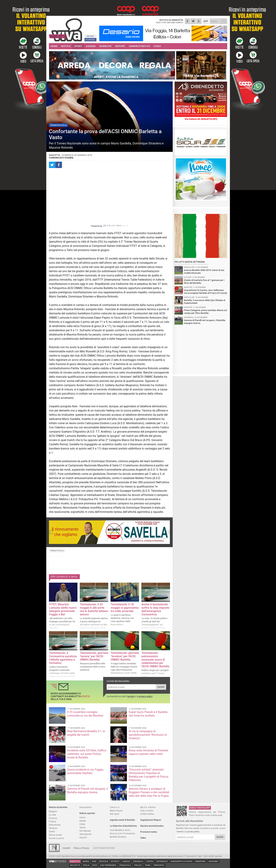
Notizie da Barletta (58, 807)
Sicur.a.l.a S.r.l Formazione (122, 833)
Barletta (75, 861)
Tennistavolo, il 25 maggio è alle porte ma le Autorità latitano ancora (94, 609)
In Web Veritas (147, 814)
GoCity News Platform (104, 848)
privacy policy (146, 696)
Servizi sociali (55, 835)
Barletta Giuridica (118, 837)
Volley (82, 824)
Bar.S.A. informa (148, 807)
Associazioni (85, 807)
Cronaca (53, 818)
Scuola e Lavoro (57, 838)
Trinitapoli (159, 865)
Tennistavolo (85, 834)
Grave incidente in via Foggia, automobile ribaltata (85, 771)
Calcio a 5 (115, 807)
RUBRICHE (105, 46)
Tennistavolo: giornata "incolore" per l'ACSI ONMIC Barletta (125, 656)
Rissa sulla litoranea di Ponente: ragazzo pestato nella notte (149, 752)
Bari (94, 861)
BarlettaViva (66, 29)
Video (143, 838)
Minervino (200, 861)
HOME (54, 46)
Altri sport (115, 814)
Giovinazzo (162, 861)
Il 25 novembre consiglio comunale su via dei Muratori (85, 714)
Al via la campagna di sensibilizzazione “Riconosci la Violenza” (148, 735)
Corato (150, 861)
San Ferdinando (108, 865)
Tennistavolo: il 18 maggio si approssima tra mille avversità (125, 608)
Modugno (213, 861)
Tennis (82, 827)
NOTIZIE (66, 46)
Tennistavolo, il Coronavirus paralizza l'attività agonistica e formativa (63, 658)
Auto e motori (147, 811)
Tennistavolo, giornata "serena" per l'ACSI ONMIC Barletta (94, 656)
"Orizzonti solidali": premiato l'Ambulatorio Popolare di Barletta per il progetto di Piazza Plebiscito (148, 775)
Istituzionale (55, 825)
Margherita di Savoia (182, 861)
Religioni (53, 811)
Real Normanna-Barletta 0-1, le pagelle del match (86, 733)
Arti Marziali (85, 831)
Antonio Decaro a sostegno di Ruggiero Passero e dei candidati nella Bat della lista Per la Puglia (149, 792)
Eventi (52, 831)
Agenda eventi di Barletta (122, 820)
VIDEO (157, 46)
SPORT (78, 46)
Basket (83, 821)
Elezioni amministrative (152, 826)
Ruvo (95, 865)
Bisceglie (104, 861)
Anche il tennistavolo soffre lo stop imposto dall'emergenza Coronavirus (155, 609)
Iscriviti (161, 687)
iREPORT (120, 46)
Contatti (66, 848)
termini (131, 696)
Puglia (86, 865)
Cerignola (138, 861)
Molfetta (75, 865)
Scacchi (83, 837)
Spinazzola (125, 865)
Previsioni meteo (149, 832)
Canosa (126, 861)
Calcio (82, 817)
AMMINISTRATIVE (139, 46)
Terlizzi (138, 865)
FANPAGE (90, 40)
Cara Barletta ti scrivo (120, 830)
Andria (86, 861)
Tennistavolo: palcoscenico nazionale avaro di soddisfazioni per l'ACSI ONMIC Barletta (155, 660)
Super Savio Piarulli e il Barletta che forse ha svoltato (148, 714)
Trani (148, 865)
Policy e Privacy (81, 848)
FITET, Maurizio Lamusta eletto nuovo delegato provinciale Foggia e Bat (63, 609)
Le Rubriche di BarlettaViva (123, 826)
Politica (53, 821)
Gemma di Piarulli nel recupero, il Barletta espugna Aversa (88, 791)
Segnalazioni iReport (151, 820)
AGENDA (91, 46)
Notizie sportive (87, 813)
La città (52, 815)
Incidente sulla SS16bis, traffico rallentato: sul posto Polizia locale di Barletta (87, 754)
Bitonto (115, 861)
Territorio (53, 828)
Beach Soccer (116, 811)
